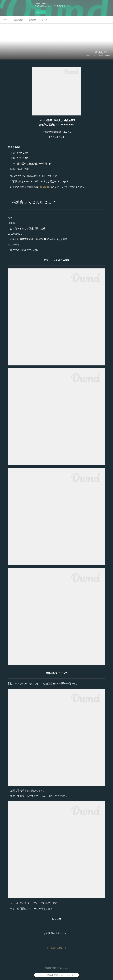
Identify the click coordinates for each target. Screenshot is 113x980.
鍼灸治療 (32, 20)
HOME (6, 20)
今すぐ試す (40, 12)
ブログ (44, 20)
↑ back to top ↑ (57, 948)
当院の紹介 (19, 20)
